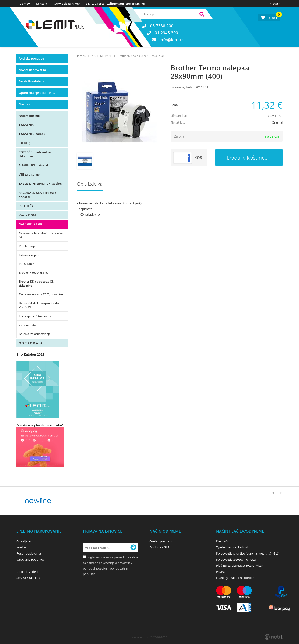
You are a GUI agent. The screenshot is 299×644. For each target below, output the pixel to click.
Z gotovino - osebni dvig (233, 547)
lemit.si (82, 56)
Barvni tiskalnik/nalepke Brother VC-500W (40, 305)
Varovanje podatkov (30, 559)
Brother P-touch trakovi (34, 273)
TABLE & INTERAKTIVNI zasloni (41, 184)
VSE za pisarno (29, 174)
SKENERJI (25, 143)
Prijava (274, 4)
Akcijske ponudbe (31, 58)
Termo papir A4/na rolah (35, 316)
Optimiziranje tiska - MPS (37, 93)
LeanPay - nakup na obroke (235, 578)
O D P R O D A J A (31, 343)
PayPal (221, 572)
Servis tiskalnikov (67, 4)
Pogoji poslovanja (29, 553)
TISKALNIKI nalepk (32, 134)
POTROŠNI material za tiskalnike (35, 154)
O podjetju (24, 541)
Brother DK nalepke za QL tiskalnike (36, 283)
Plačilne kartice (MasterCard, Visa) (239, 566)
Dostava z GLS (159, 547)
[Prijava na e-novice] (133, 548)
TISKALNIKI (27, 125)
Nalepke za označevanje (35, 334)
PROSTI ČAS (27, 206)
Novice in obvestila (32, 70)
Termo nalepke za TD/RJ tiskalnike (41, 294)
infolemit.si (173, 40)
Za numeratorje (29, 325)
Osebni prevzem (161, 541)
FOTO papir (26, 264)
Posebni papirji (28, 246)
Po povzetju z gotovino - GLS (236, 559)
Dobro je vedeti (27, 572)
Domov (25, 4)
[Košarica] (269, 18)
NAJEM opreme (30, 116)
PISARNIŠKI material (33, 165)
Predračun (223, 541)
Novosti (24, 104)
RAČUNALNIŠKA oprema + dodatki (37, 195)
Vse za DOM (27, 215)
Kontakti (42, 4)
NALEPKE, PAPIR (30, 224)
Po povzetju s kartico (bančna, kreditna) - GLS (247, 553)
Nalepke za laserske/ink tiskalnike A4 (41, 235)
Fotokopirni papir (30, 255)
